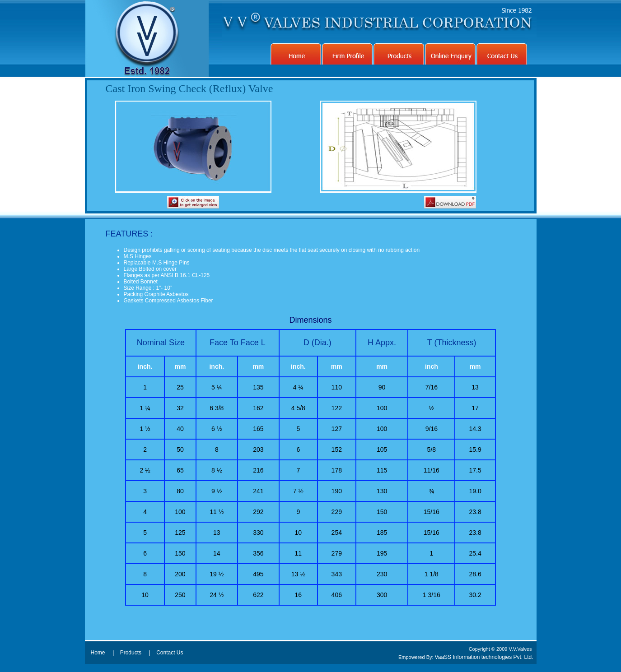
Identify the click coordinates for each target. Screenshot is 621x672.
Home (98, 653)
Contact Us (170, 653)
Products (131, 653)
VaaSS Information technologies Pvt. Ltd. (484, 657)
